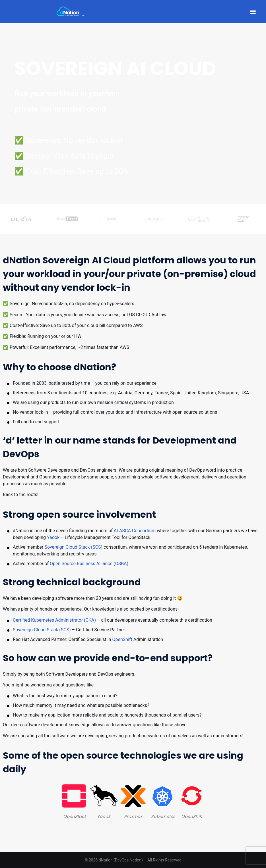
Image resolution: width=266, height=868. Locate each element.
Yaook (53, 537)
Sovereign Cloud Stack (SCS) (73, 547)
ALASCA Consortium (135, 531)
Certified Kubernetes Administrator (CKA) (54, 620)
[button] (253, 12)
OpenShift (122, 639)
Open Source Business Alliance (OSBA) (89, 564)
